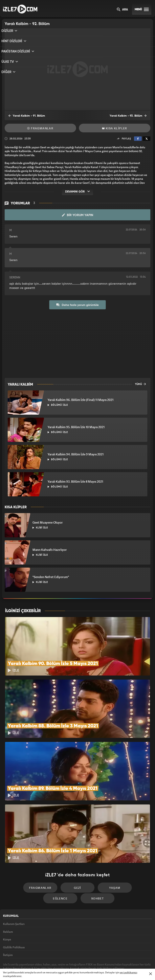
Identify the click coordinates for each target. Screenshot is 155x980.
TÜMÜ (140, 384)
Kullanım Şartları (14, 895)
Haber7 (98, 959)
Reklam (8, 904)
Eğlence (129, 857)
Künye (7, 913)
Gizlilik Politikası (14, 922)
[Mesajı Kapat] (151, 974)
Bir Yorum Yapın (78, 215)
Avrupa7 (60, 959)
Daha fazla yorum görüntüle (77, 305)
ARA (122, 10)
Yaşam (95, 857)
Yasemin (123, 959)
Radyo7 (44, 959)
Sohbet (79, 869)
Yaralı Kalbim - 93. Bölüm (131, 116)
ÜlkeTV (76, 959)
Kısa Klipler (115, 128)
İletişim (8, 931)
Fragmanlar (40, 128)
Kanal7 (27, 959)
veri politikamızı (128, 972)
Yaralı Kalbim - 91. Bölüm (24, 116)
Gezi (60, 857)
